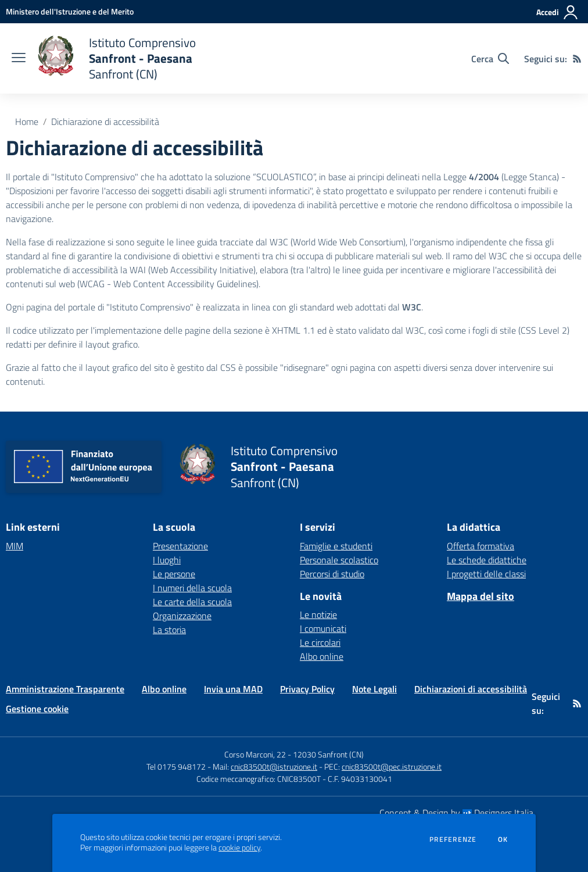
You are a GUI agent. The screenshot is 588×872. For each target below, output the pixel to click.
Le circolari (320, 642)
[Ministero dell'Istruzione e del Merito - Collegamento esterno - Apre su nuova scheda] (70, 11)
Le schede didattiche (487, 560)
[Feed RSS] (577, 59)
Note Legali (374, 689)
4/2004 (484, 177)
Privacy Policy (307, 689)
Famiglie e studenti (336, 546)
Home (27, 121)
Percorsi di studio (332, 574)
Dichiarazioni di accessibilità (471, 689)
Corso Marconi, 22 (255, 754)
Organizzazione (182, 616)
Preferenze (453, 839)
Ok (503, 839)
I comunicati (323, 628)
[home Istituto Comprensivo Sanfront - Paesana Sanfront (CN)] (116, 58)
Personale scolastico (339, 560)
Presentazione (180, 546)
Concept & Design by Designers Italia (456, 813)
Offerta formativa (481, 546)
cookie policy (239, 848)
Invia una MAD (233, 689)
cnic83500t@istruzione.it (274, 766)
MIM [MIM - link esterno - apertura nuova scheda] (15, 546)
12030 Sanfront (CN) (328, 754)
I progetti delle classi (486, 574)
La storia (169, 630)
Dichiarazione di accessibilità (105, 121)
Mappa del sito (481, 596)
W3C (412, 307)
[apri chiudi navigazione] (19, 59)
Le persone (174, 574)
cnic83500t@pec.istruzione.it (392, 766)
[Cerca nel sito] (490, 59)
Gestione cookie (37, 709)
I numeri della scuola (192, 588)
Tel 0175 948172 (176, 766)
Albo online (322, 656)
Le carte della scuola (192, 602)
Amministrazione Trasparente (65, 689)
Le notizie (318, 614)
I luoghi (167, 560)
